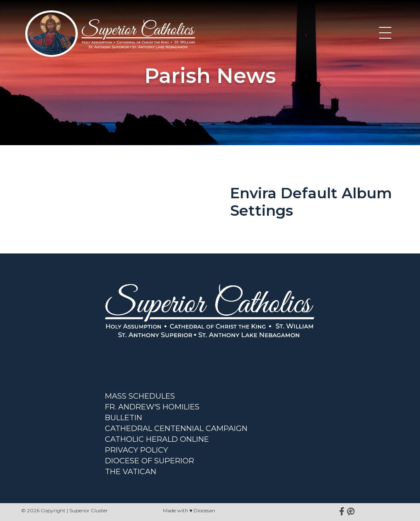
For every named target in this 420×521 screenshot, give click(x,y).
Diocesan (204, 510)
